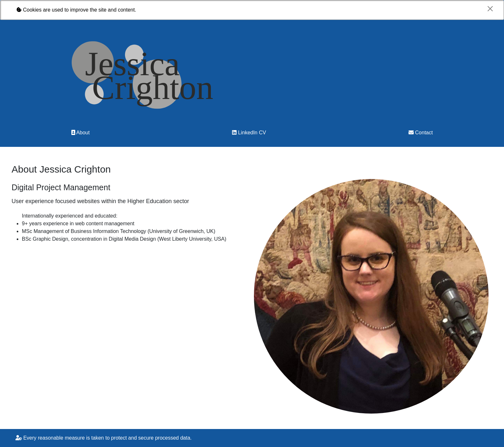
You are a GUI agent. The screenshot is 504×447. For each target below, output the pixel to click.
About (81, 133)
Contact (421, 133)
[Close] (490, 9)
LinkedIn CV (249, 133)
